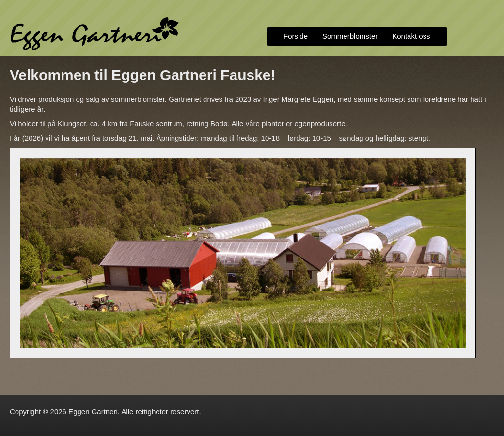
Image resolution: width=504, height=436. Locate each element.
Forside (296, 36)
